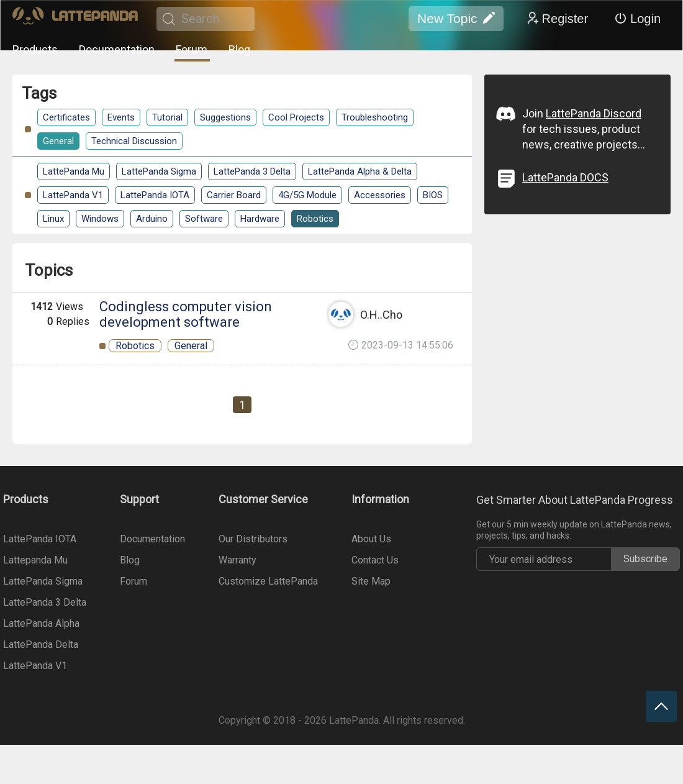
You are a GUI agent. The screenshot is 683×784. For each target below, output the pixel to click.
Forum (192, 49)
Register (557, 19)
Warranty (237, 560)
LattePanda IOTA (155, 195)
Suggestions (225, 117)
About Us (371, 539)
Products (35, 49)
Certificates (66, 117)
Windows (100, 219)
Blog (239, 49)
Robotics (315, 219)
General (58, 141)
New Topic (456, 19)
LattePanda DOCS (565, 177)
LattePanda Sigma (159, 171)
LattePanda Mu (74, 171)
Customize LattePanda (268, 581)
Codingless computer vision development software (186, 314)
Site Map (371, 581)
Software (204, 219)
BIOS (433, 195)
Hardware (260, 219)
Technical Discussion (134, 141)
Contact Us (375, 560)
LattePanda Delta (41, 645)
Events (121, 117)
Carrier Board (234, 195)
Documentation (117, 49)
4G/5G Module (307, 195)
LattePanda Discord (594, 113)
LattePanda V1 (73, 195)
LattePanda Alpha (41, 623)
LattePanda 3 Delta (252, 171)
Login (637, 19)
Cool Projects (296, 117)
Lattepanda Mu (35, 560)
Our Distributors (253, 539)
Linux (53, 219)
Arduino (152, 219)
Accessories (380, 195)
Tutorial (167, 117)
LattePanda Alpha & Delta (360, 171)
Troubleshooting (375, 117)
